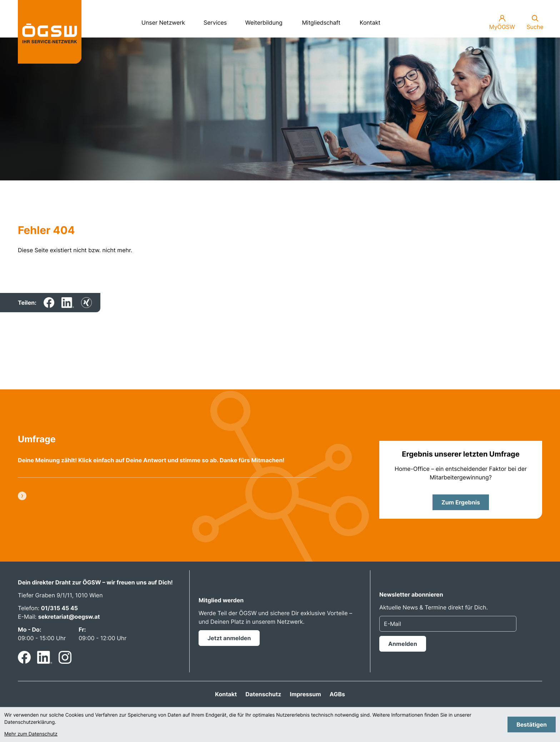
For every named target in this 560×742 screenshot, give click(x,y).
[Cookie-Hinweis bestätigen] (532, 724)
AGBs (337, 694)
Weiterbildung (267, 20)
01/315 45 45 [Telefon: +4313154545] (60, 608)
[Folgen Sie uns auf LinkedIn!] (45, 657)
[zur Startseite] (50, 32)
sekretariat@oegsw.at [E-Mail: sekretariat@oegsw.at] (69, 617)
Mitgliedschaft (321, 23)
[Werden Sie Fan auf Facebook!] (24, 657)
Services (218, 20)
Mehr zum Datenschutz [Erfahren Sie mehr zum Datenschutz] (31, 734)
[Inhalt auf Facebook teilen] (49, 303)
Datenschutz (263, 694)
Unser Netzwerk (166, 20)
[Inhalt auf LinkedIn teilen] (68, 303)
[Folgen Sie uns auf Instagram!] (65, 657)
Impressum (305, 694)
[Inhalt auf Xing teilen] (86, 303)
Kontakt (370, 23)
